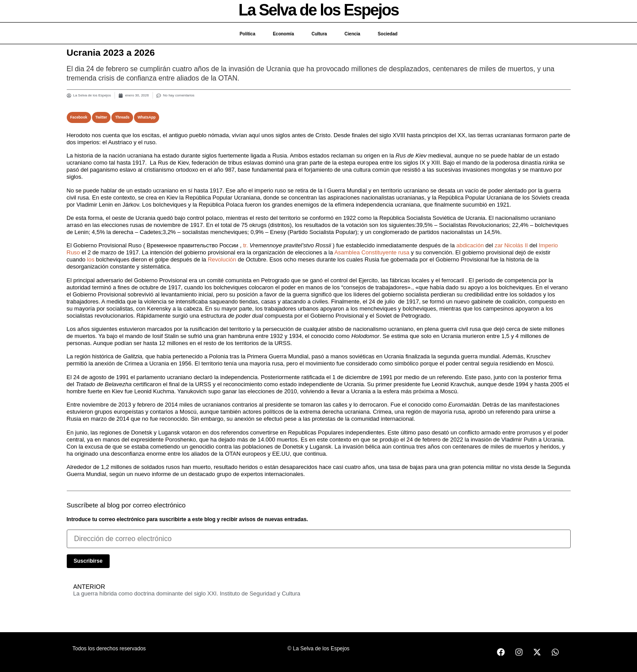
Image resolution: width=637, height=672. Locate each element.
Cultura (319, 34)
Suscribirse (88, 561)
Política (247, 34)
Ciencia (353, 34)
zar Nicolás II (511, 245)
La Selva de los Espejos (318, 10)
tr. (246, 245)
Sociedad (388, 34)
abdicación (470, 245)
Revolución (222, 259)
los (91, 259)
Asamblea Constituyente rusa (372, 252)
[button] (79, 117)
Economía (283, 34)
